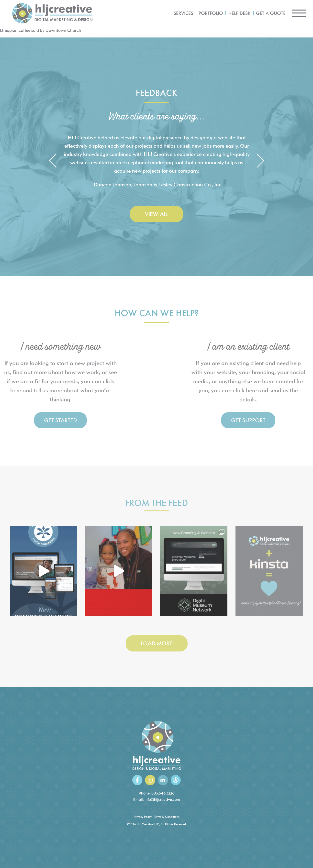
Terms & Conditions (167, 817)
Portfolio (211, 13)
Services (183, 13)
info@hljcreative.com (162, 800)
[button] (53, 161)
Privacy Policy (143, 817)
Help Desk (240, 13)
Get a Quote (271, 13)
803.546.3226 (163, 793)
